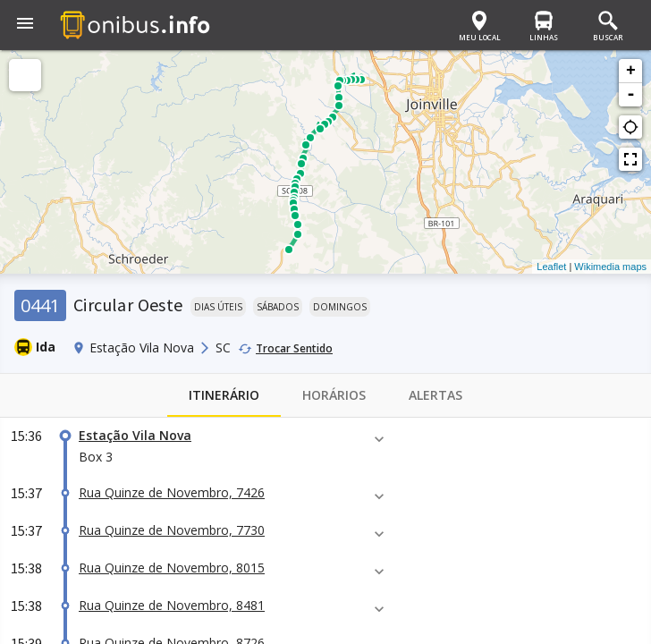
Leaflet (551, 267)
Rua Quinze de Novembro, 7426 (172, 492)
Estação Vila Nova (135, 435)
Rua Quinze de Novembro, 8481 (172, 605)
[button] (25, 25)
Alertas (435, 395)
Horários (334, 395)
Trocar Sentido (294, 348)
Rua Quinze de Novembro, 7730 (172, 530)
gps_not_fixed (630, 127)
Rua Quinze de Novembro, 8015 (172, 568)
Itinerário (224, 395)
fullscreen (630, 159)
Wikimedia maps (610, 267)
